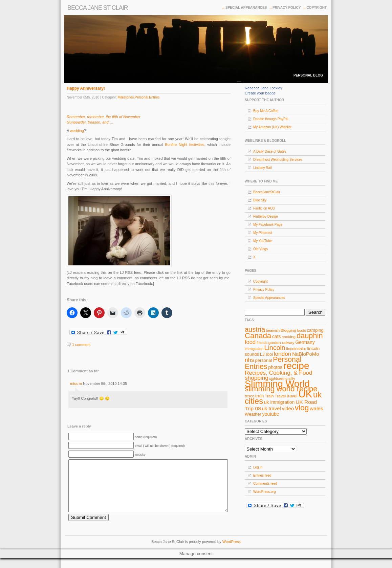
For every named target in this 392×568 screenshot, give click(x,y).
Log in (258, 467)
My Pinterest (263, 233)
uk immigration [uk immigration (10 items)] (279, 402)
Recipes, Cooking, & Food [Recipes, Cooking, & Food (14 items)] (279, 373)
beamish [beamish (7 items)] (273, 330)
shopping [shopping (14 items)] (257, 378)
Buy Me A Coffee (266, 111)
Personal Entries (147, 97)
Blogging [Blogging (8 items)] (288, 330)
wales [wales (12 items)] (317, 408)
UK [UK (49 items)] (306, 394)
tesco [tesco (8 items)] (249, 396)
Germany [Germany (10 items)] (305, 342)
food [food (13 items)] (250, 342)
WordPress (232, 552)
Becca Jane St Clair (98, 8)
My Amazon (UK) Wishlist (272, 127)
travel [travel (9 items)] (292, 396)
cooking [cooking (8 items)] (289, 337)
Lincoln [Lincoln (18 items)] (275, 348)
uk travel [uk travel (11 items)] (271, 409)
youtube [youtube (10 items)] (271, 414)
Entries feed (262, 475)
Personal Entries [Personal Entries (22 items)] (273, 363)
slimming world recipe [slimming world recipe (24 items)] (281, 389)
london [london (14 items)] (283, 354)
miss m (76, 384)
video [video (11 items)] (288, 409)
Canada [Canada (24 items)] (258, 336)
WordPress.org (265, 492)
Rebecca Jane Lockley (264, 88)
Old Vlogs (260, 249)
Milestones (126, 97)
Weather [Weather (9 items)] (253, 414)
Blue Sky (260, 200)
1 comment (81, 345)
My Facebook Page (268, 225)
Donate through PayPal (271, 119)
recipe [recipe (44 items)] (296, 366)
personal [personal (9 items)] (264, 360)
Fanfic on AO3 (264, 208)
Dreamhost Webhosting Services (278, 160)
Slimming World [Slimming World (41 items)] (277, 384)
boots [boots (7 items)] (302, 330)
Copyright (317, 8)
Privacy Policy (287, 8)
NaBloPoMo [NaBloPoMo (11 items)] (306, 354)
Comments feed (265, 484)
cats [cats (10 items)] (277, 336)
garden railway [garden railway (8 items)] (281, 343)
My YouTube (263, 241)
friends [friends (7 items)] (262, 343)
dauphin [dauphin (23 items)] (310, 336)
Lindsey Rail (262, 168)
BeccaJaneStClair (267, 192)
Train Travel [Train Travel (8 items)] (275, 396)
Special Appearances (246, 8)
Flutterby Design (266, 216)
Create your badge (260, 93)
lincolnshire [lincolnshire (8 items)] (296, 349)
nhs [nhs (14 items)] (249, 360)
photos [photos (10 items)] (275, 367)
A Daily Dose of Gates (270, 151)
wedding (77, 131)
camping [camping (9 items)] (315, 330)
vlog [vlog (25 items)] (302, 408)
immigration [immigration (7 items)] (254, 349)
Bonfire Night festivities (185, 145)
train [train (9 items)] (259, 396)
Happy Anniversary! (86, 88)
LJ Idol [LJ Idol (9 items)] (266, 354)
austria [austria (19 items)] (255, 329)
